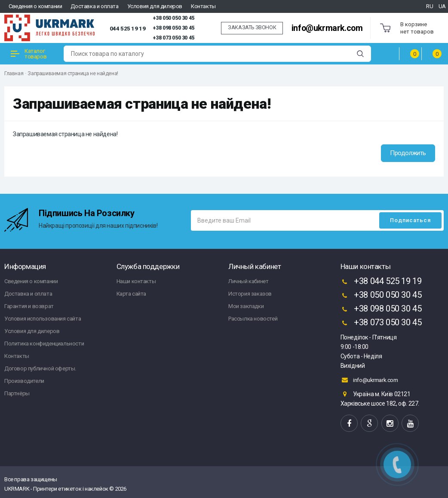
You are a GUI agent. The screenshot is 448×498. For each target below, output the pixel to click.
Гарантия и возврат (29, 306)
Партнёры (17, 393)
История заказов (250, 294)
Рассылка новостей (253, 319)
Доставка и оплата (94, 6)
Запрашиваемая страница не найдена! (73, 73)
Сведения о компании (35, 6)
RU (430, 6)
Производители (24, 381)
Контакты (203, 6)
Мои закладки (246, 306)
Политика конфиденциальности (44, 344)
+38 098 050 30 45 (173, 28)
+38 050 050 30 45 (173, 18)
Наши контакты (136, 281)
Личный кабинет (248, 281)
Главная (14, 73)
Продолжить (408, 153)
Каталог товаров (29, 54)
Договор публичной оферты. (40, 368)
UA (442, 6)
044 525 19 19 (128, 28)
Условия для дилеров (155, 6)
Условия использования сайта (43, 319)
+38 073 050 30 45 (173, 38)
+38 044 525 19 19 (381, 282)
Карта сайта (132, 294)
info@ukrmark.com (327, 28)
